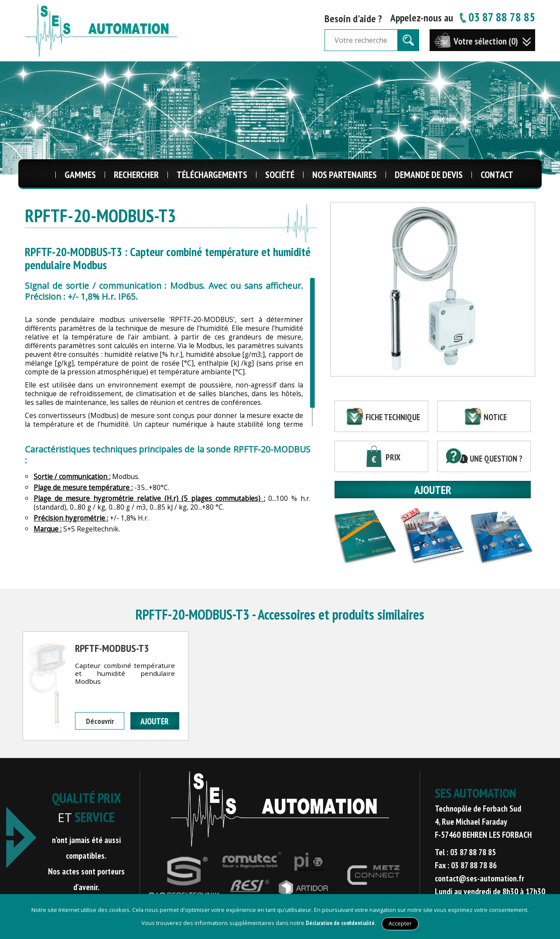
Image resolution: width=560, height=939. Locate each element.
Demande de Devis (429, 175)
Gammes (80, 175)
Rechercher (136, 175)
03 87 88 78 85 (496, 17)
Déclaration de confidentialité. (341, 923)
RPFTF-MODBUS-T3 (112, 648)
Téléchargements (212, 175)
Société (280, 175)
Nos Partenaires (345, 175)
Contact (497, 175)
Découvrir (100, 721)
